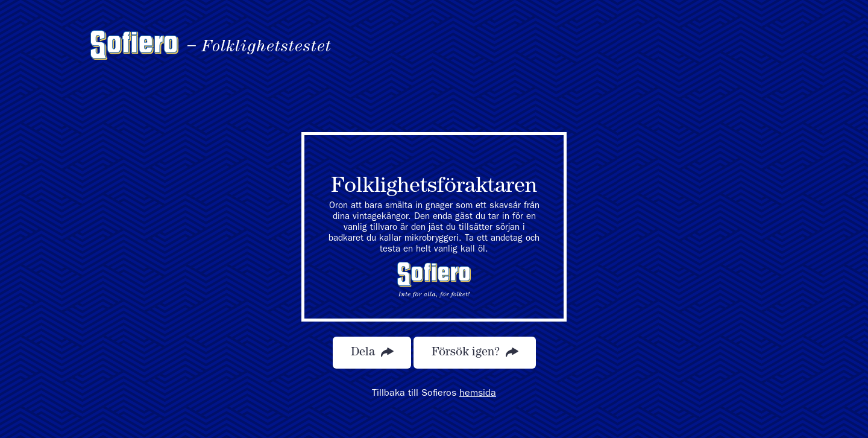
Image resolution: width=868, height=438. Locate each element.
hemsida (478, 394)
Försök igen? (475, 353)
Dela (372, 353)
